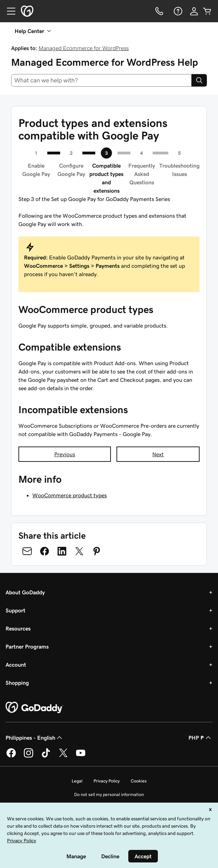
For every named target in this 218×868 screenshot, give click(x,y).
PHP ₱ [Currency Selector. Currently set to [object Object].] (200, 738)
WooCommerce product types (70, 495)
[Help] (177, 11)
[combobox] (101, 80)
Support (15, 610)
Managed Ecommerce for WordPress (84, 48)
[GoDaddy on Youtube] (81, 756)
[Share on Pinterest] (97, 551)
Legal (77, 781)
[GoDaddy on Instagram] (29, 756)
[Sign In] (194, 11)
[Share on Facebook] (45, 551)
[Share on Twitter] (79, 551)
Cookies (139, 781)
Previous (65, 454)
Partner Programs (27, 646)
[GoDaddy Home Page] (34, 708)
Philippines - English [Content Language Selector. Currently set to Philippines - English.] (35, 738)
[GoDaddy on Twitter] (63, 756)
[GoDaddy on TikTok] (46, 756)
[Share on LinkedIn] (62, 551)
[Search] (199, 80)
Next (158, 454)
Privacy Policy (107, 781)
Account (16, 665)
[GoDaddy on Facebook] (11, 756)
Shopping (17, 683)
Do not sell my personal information (109, 794)
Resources (18, 628)
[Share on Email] (27, 551)
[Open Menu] (8, 11)
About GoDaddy (25, 592)
